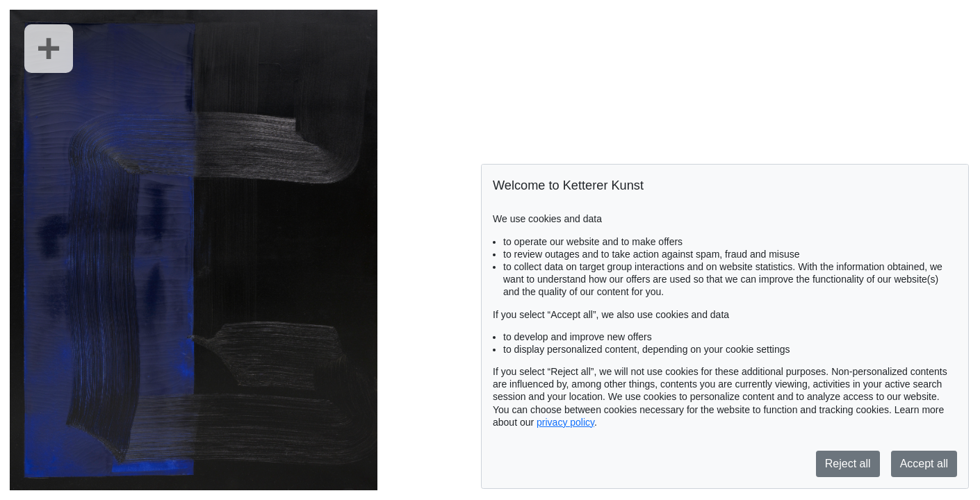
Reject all (848, 464)
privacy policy (565, 422)
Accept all (924, 464)
